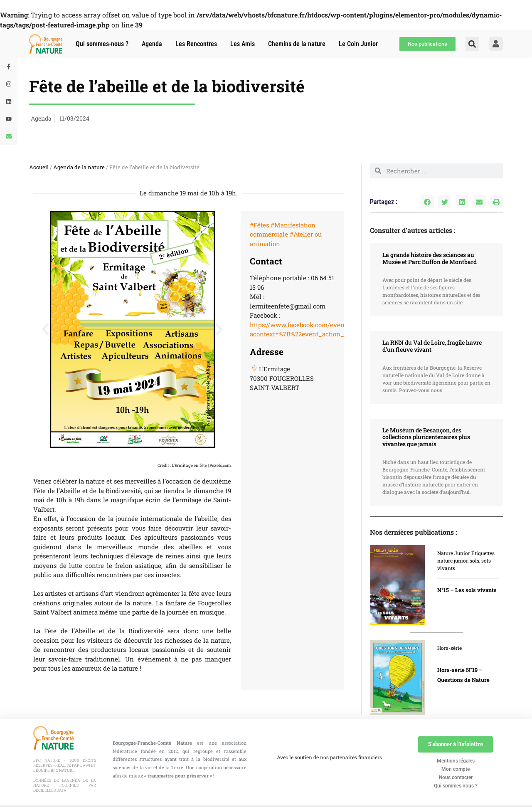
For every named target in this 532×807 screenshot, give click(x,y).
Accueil (39, 167)
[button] (472, 44)
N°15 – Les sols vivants (467, 590)
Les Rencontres (196, 44)
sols (474, 560)
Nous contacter (456, 777)
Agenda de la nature (79, 167)
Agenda (152, 44)
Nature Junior (454, 553)
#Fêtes (259, 225)
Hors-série (449, 648)
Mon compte (456, 769)
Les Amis (243, 44)
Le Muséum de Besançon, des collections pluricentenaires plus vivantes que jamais (426, 437)
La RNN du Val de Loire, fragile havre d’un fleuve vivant (432, 346)
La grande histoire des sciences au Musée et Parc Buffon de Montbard (430, 258)
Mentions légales (456, 761)
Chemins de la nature (297, 44)
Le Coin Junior (358, 44)
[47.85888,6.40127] (292, 460)
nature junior (452, 560)
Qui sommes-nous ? (102, 44)
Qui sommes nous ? (456, 786)
